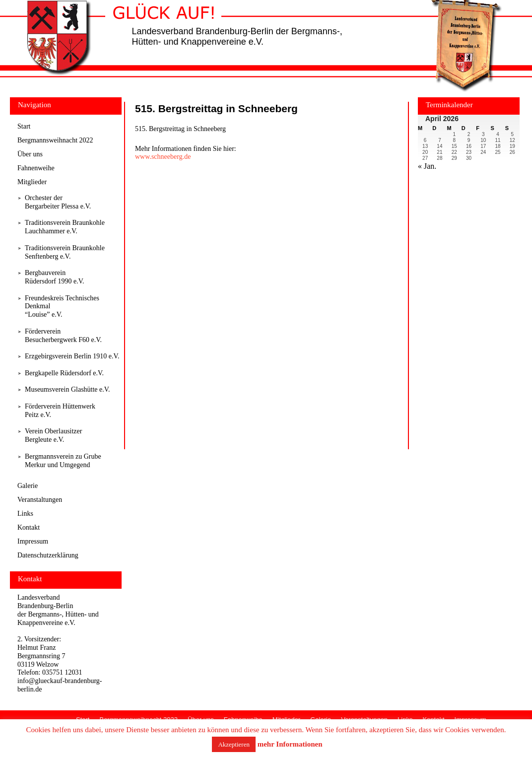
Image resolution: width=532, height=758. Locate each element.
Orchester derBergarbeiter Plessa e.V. (58, 202)
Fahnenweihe (36, 168)
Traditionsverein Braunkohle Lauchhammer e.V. (65, 227)
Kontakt (29, 527)
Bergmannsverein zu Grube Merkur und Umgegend (63, 461)
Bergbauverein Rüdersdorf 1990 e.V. (55, 277)
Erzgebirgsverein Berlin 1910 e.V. (72, 356)
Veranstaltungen (40, 500)
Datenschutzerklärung (48, 555)
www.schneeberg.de (163, 157)
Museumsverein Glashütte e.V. (67, 389)
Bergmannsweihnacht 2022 (55, 140)
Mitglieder (32, 182)
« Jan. (427, 166)
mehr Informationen (290, 744)
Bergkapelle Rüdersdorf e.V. (64, 373)
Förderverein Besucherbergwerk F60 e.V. (63, 336)
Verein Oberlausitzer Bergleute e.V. (53, 435)
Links (25, 514)
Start (24, 126)
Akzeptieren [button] (234, 744)
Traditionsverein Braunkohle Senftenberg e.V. (65, 252)
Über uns (30, 154)
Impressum (33, 541)
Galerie (28, 486)
